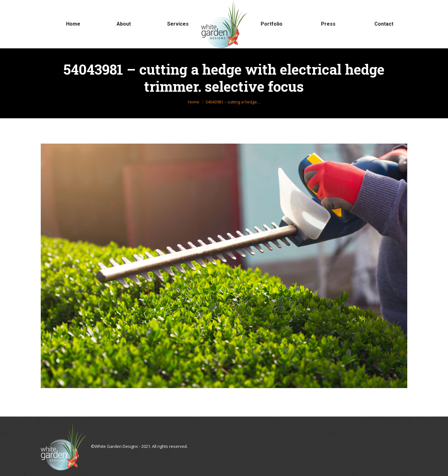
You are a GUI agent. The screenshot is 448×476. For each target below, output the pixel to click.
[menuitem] (73, 24)
